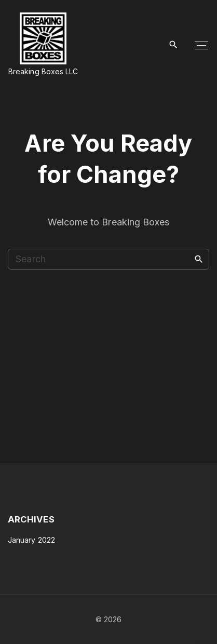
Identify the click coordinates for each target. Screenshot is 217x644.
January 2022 (31, 540)
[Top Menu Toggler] (201, 45)
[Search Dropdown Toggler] (174, 45)
